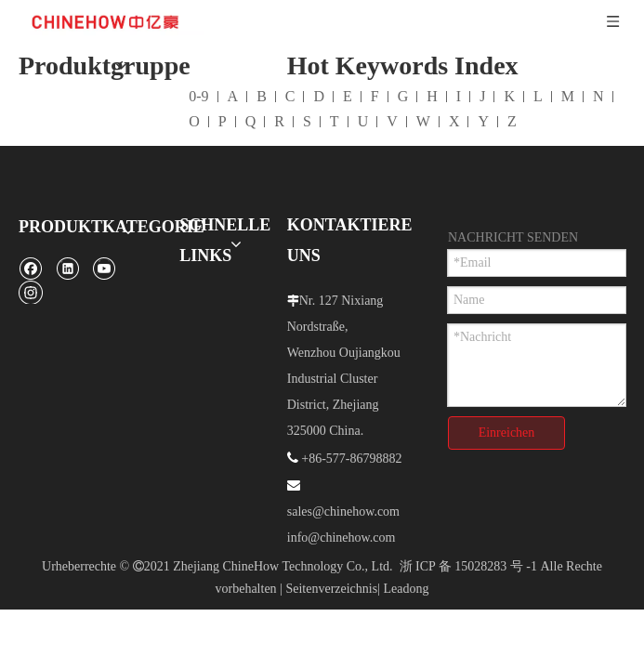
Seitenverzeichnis (331, 546)
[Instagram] (31, 249)
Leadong (406, 546)
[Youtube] (104, 225)
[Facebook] (30, 225)
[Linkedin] (67, 225)
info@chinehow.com (342, 495)
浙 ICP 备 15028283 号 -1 (468, 524)
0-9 (198, 53)
